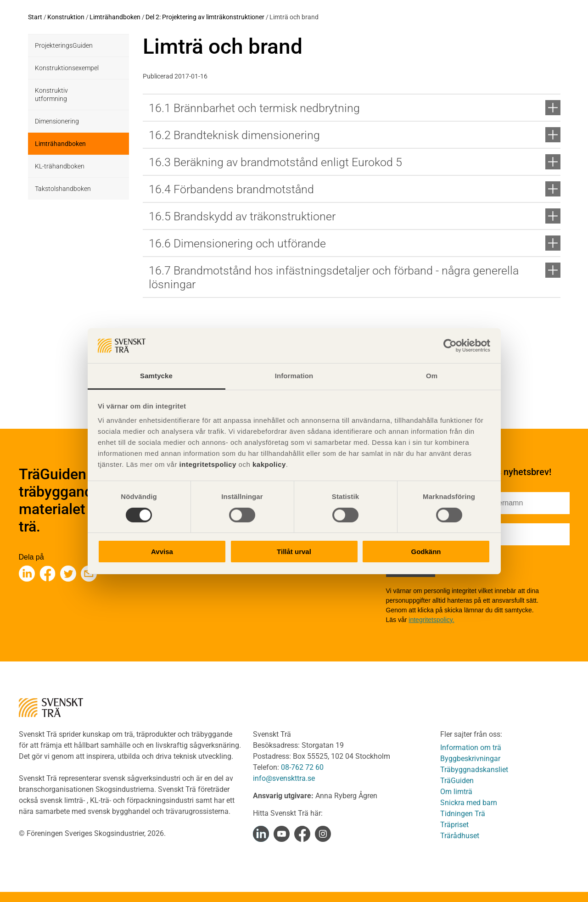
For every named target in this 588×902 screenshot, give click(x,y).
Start (35, 17)
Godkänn (426, 552)
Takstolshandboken (63, 189)
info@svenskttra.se (284, 778)
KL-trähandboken (60, 166)
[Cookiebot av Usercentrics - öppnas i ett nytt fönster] (450, 346)
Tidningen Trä (463, 814)
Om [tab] (432, 376)
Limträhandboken (115, 17)
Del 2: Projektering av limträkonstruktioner (205, 17)
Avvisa (162, 552)
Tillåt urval (294, 552)
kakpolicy (269, 464)
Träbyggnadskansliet (474, 770)
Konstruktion (66, 17)
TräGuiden (457, 781)
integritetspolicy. (431, 620)
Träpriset (454, 825)
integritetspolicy (207, 464)
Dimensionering (57, 121)
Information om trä (471, 748)
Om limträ (456, 792)
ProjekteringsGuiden (64, 45)
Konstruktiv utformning (51, 95)
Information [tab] (294, 376)
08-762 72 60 (302, 767)
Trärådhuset (460, 836)
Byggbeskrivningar (470, 759)
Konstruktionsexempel (67, 68)
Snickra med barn (469, 803)
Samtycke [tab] (156, 376)
